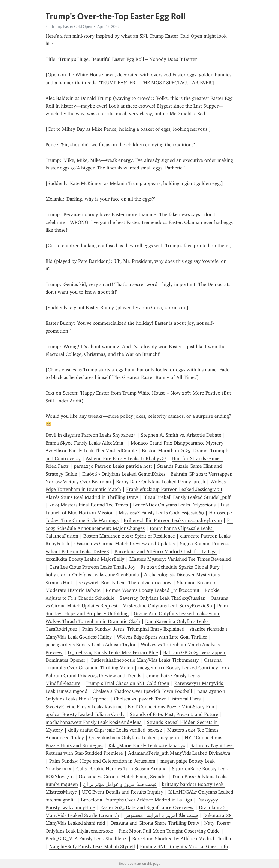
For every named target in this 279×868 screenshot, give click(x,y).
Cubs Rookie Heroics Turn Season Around (122, 769)
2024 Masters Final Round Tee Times (89, 505)
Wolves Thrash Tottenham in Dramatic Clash (93, 621)
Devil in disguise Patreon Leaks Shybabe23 (91, 435)
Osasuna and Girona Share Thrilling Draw (155, 823)
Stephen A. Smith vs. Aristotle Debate (181, 435)
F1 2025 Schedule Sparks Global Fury (180, 567)
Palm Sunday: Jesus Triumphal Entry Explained (133, 629)
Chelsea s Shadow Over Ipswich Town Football (142, 691)
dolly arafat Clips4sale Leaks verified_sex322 (115, 730)
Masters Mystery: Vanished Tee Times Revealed (180, 559)
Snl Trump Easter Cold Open (69, 26)
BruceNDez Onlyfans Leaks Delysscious (174, 505)
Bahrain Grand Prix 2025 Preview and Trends (93, 676)
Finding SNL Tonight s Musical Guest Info (184, 846)
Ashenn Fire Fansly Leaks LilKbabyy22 (126, 458)
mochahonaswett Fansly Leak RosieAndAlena (94, 722)
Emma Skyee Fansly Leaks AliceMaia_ (86, 443)
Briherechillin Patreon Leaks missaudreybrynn (173, 520)
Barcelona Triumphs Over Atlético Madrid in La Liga (137, 800)
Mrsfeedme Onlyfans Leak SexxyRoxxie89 (167, 606)
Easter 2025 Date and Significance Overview (147, 807)
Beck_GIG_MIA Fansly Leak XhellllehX (86, 839)
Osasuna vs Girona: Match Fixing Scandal (123, 777)
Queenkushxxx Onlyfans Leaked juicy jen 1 (134, 738)
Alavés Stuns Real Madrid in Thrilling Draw (92, 497)
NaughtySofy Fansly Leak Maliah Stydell (92, 846)
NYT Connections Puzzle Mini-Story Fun (171, 707)
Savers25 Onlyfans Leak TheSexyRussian (163, 598)
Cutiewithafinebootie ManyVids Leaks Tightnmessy (145, 660)
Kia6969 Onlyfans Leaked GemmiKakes (124, 474)
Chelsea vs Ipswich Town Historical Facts (157, 699)
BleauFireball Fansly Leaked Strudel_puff (187, 497)
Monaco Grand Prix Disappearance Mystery (177, 443)
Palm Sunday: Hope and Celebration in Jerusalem (102, 761)
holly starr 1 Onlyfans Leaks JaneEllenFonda (92, 575)
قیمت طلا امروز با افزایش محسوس (161, 815)
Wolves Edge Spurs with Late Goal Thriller (162, 637)
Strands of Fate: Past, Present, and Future (174, 714)
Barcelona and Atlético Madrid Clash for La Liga (166, 551)
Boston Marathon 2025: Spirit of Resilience (129, 536)
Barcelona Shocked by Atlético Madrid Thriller (182, 839)
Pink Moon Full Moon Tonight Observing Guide (169, 831)
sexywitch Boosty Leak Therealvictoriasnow (125, 583)
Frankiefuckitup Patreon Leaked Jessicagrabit (174, 489)
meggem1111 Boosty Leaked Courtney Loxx (184, 668)
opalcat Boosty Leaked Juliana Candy (85, 714)
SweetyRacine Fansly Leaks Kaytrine (84, 707)
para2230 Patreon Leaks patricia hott (113, 466)
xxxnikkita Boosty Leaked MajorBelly (85, 559)
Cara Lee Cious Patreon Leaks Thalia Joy (92, 567)
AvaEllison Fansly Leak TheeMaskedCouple (91, 451)
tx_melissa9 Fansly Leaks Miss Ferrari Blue (113, 652)
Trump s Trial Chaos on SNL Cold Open (127, 683)
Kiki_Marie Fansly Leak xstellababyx (147, 745)
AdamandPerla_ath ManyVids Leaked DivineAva (179, 753)
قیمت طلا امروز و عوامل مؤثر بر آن (120, 784)
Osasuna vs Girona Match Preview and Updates (125, 544)
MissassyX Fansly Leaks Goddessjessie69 (161, 513)
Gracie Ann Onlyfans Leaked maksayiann (177, 613)
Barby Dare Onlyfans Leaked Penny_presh (161, 482)
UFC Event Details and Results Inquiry (123, 792)
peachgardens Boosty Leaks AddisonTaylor (91, 645)
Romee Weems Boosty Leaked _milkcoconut (153, 590)
